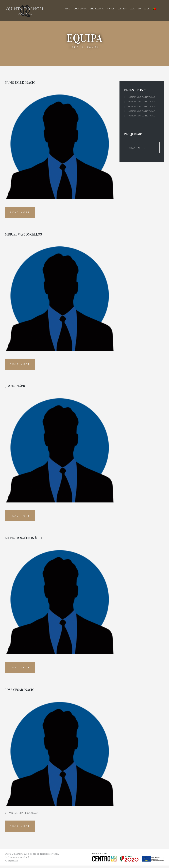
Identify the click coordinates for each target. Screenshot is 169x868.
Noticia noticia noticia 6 (142, 97)
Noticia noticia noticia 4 (142, 106)
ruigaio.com (13, 863)
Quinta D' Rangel (13, 856)
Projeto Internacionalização (18, 860)
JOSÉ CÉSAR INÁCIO (20, 692)
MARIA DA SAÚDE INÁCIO (23, 540)
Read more (21, 212)
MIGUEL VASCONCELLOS (23, 235)
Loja (132, 9)
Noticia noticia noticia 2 (142, 116)
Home (74, 47)
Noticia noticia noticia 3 (142, 111)
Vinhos (110, 9)
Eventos (122, 9)
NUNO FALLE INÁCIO (20, 83)
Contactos (144, 9)
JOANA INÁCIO (16, 387)
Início (67, 9)
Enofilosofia (96, 9)
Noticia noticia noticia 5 (142, 102)
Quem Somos (80, 9)
